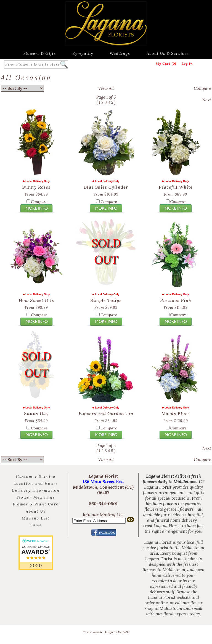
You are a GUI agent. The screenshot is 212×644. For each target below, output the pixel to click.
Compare (202, 88)
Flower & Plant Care (36, 504)
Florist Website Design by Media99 (106, 632)
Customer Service (36, 477)
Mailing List (36, 518)
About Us (36, 511)
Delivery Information (36, 490)
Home (36, 525)
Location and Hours (36, 483)
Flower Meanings (36, 497)
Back (5, 100)
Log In (187, 63)
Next (207, 100)
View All (106, 88)
